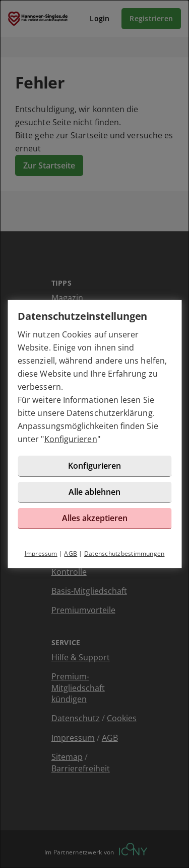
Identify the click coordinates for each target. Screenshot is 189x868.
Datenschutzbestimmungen (124, 553)
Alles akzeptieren (95, 518)
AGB (71, 553)
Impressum (41, 553)
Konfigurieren (71, 439)
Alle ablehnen (94, 492)
